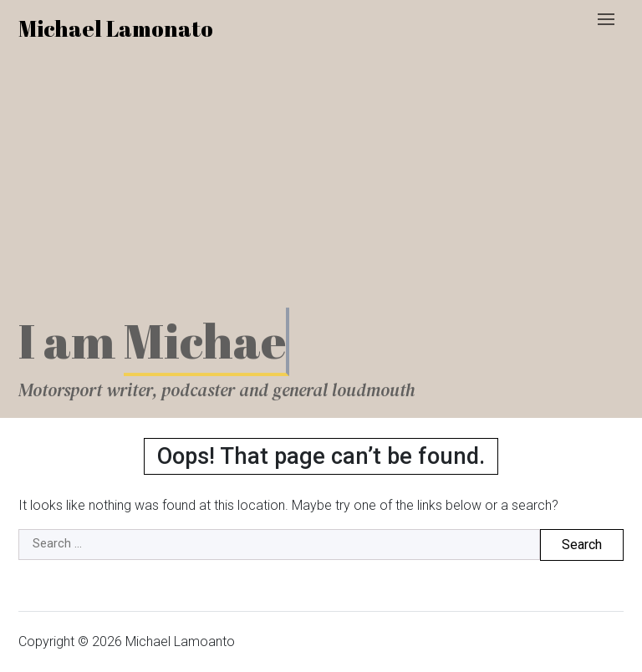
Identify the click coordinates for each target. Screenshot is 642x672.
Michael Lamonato (116, 28)
